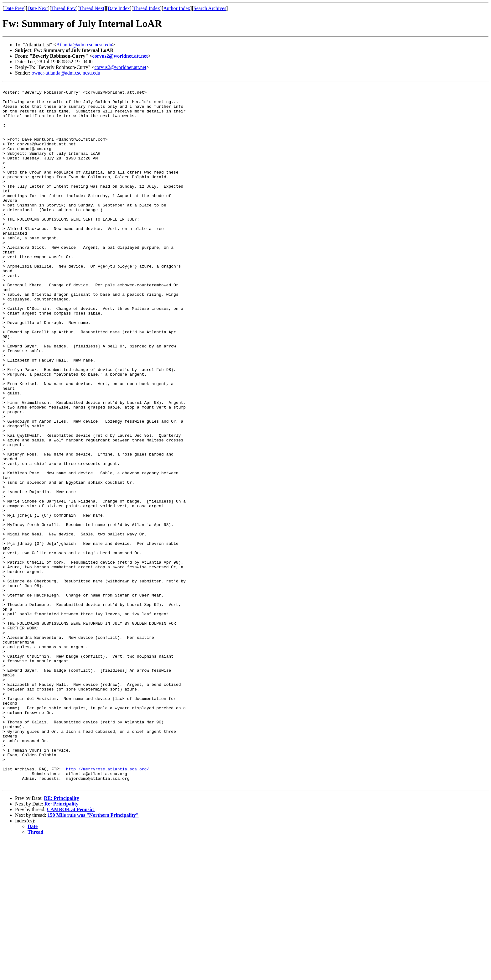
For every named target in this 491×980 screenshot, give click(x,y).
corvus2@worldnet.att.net (120, 56)
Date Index (119, 8)
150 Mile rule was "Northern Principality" (93, 955)
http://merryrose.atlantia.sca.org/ (108, 906)
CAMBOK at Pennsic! (71, 949)
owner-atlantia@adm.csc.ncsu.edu (66, 73)
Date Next (38, 8)
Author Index (177, 8)
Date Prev (14, 8)
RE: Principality (61, 938)
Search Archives (210, 8)
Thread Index (147, 8)
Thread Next (92, 8)
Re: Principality (62, 944)
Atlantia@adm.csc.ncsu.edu (84, 45)
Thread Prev (63, 8)
